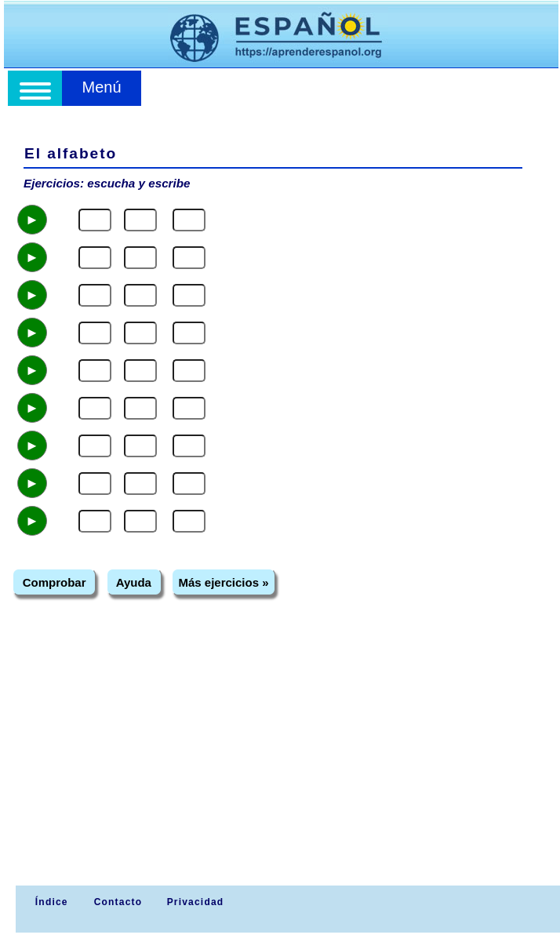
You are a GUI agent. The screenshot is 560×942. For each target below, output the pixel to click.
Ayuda (134, 582)
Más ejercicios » (223, 582)
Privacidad (196, 902)
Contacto (118, 902)
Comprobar (55, 582)
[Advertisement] (282, 768)
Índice (49, 902)
